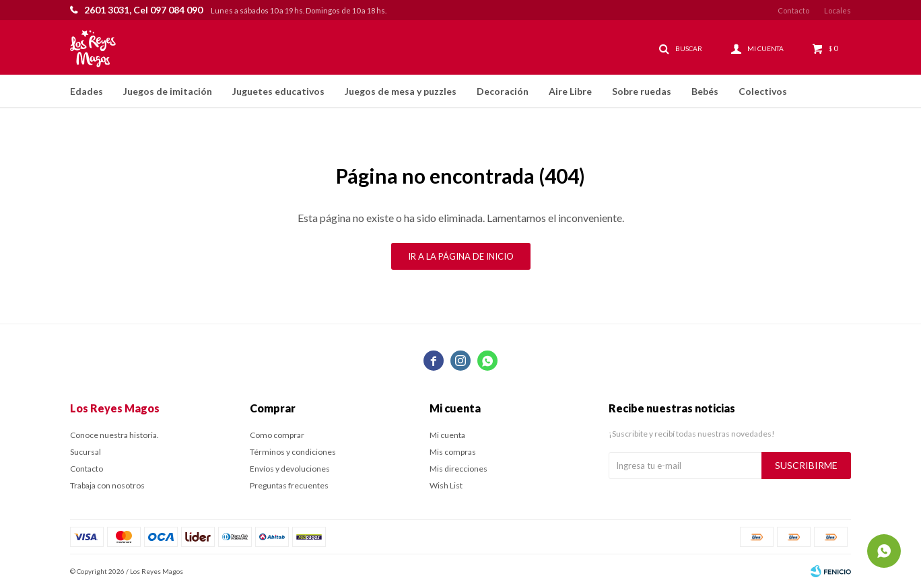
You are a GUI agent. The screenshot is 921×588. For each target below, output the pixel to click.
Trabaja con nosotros (107, 485)
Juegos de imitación (168, 91)
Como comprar (277, 435)
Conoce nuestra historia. (114, 435)
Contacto (793, 10)
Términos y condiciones (293, 452)
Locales (838, 10)
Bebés (705, 91)
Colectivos (763, 91)
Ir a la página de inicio (461, 256)
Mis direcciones (458, 469)
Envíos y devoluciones (290, 469)
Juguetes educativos (278, 91)
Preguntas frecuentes (289, 485)
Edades (87, 91)
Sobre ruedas (642, 91)
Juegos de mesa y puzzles (401, 91)
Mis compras (453, 452)
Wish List (446, 485)
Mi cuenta (447, 435)
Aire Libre (570, 91)
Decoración (503, 91)
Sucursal (86, 452)
